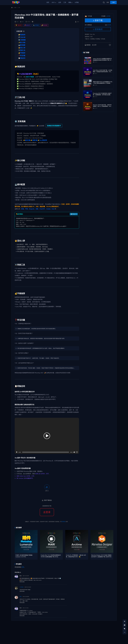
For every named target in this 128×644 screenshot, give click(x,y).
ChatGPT (42, 209)
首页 (48, 2)
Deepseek (32, 209)
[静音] (74, 452)
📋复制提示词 (74, 214)
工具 (65, 2)
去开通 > (109, 16)
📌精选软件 (27, 25)
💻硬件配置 (22, 45)
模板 (70, 2)
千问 (26, 209)
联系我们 (64, 522)
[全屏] (77, 452)
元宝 (37, 209)
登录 (108, 2)
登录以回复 (22, 582)
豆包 (23, 209)
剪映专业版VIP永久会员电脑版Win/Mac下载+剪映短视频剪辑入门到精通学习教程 (103, 83)
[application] (47, 436)
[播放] (17, 452)
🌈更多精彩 (44, 25)
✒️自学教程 (36, 25)
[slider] (46, 452)
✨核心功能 (22, 42)
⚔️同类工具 (22, 50)
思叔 (21, 576)
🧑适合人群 (22, 48)
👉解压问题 (27, 140)
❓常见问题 (22, 56)
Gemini (48, 209)
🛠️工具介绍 (22, 37)
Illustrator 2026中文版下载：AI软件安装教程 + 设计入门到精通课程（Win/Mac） (103, 106)
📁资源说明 (22, 35)
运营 (60, 2)
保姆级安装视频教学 (54, 126)
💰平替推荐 (22, 53)
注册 (113, 2)
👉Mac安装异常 (42, 140)
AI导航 (77, 2)
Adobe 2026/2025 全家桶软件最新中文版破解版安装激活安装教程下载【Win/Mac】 (103, 59)
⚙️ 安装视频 (22, 40)
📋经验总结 (22, 58)
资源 (15, 8)
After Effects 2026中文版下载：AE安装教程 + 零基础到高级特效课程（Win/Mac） (103, 71)
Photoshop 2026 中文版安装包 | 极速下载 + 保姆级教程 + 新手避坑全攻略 (102, 94)
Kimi (53, 209)
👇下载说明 (19, 25)
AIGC (53, 2)
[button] (47, 436)
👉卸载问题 (34, 140)
